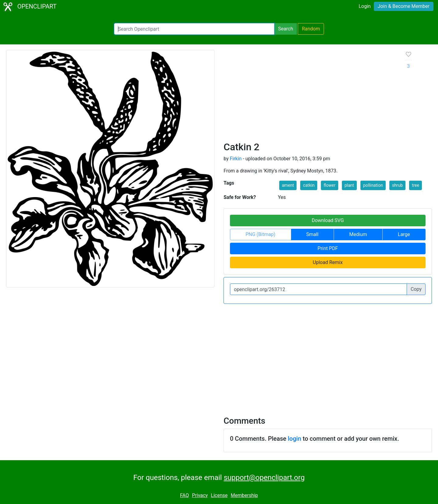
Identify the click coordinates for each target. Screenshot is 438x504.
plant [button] (349, 185)
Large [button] (404, 234)
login (294, 439)
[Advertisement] (310, 96)
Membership (244, 495)
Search (285, 29)
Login (365, 6)
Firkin (236, 159)
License (219, 495)
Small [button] (312, 234)
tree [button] (415, 185)
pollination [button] (373, 185)
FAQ (184, 495)
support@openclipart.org (264, 478)
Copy (416, 289)
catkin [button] (309, 185)
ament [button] (288, 185)
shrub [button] (397, 185)
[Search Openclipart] (194, 29)
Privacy (200, 495)
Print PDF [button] (328, 248)
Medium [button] (358, 234)
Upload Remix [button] (328, 262)
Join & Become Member (404, 6)
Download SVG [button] (328, 220)
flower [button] (330, 185)
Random (311, 29)
